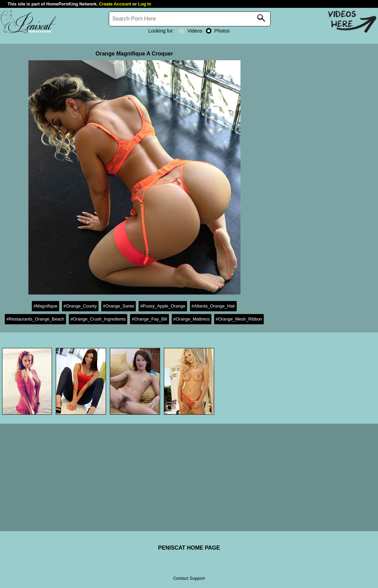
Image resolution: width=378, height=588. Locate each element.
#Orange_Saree (119, 306)
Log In (144, 4)
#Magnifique (45, 306)
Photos (218, 31)
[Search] (190, 19)
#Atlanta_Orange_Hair (213, 306)
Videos (191, 31)
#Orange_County (80, 306)
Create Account (115, 4)
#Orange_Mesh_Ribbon (239, 319)
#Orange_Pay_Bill (149, 319)
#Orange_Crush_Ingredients (98, 319)
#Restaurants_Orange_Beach (35, 319)
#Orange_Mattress (192, 319)
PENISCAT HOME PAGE (189, 548)
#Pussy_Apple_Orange (163, 306)
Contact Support (189, 578)
